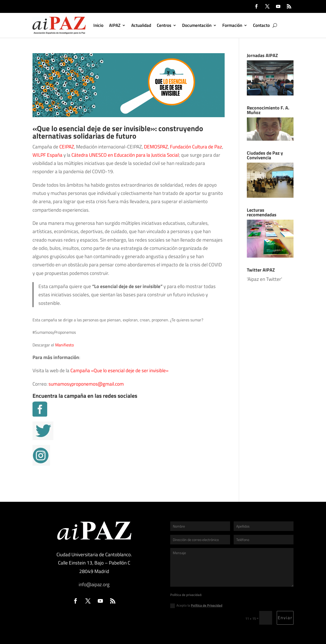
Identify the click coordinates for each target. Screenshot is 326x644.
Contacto (261, 25)
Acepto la (196, 605)
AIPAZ (115, 25)
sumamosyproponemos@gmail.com (86, 384)
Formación (232, 25)
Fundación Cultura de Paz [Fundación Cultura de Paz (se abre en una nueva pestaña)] (196, 146)
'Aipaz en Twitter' (264, 279)
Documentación (197, 25)
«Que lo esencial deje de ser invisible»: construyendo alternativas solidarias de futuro (118, 132)
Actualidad (141, 25)
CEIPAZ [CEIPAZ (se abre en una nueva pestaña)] (66, 146)
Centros (164, 25)
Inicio (98, 25)
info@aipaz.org (94, 584)
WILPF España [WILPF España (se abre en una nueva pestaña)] (47, 155)
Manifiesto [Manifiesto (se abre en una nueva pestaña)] (64, 345)
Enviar (285, 618)
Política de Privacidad (207, 605)
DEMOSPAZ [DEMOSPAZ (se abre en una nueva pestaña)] (156, 146)
